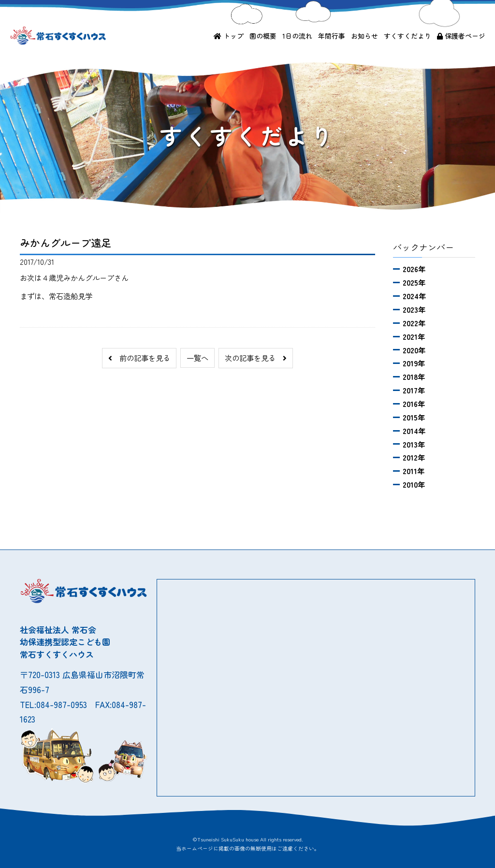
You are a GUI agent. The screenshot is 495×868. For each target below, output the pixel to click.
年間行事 (332, 36)
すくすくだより (408, 36)
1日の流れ (297, 36)
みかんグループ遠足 (66, 243)
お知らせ (364, 36)
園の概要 (263, 36)
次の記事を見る (256, 358)
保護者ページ (461, 36)
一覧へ (197, 358)
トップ (229, 36)
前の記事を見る (139, 358)
